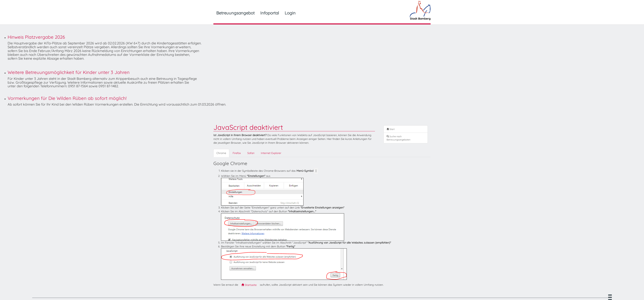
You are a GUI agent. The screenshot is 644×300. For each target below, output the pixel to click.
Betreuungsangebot (235, 13)
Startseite (249, 285)
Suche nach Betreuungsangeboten (398, 138)
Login (290, 13)
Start (391, 129)
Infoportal (270, 13)
